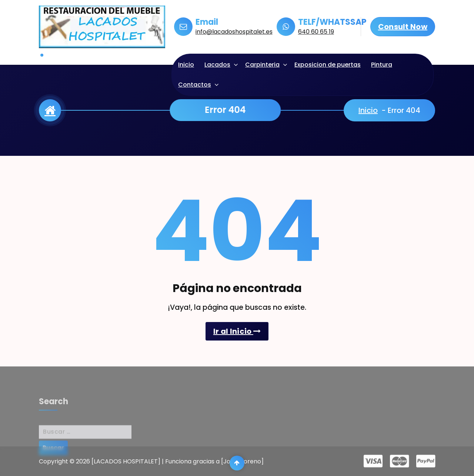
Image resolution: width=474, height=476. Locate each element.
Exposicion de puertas (328, 65)
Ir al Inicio (237, 331)
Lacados (217, 65)
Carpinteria (262, 65)
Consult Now (403, 27)
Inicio (186, 65)
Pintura (382, 65)
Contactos (195, 85)
